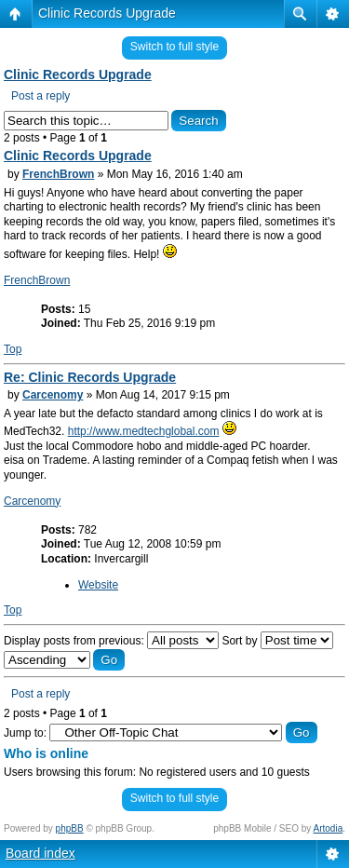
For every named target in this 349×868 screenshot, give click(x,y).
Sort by (277, 641)
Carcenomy (53, 395)
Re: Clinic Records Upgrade (90, 377)
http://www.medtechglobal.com (144, 431)
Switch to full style (174, 47)
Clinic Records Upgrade (107, 13)
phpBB (70, 828)
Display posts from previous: (111, 641)
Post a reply (40, 96)
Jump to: (25, 733)
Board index (40, 853)
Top (13, 349)
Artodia (329, 828)
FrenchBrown (58, 174)
